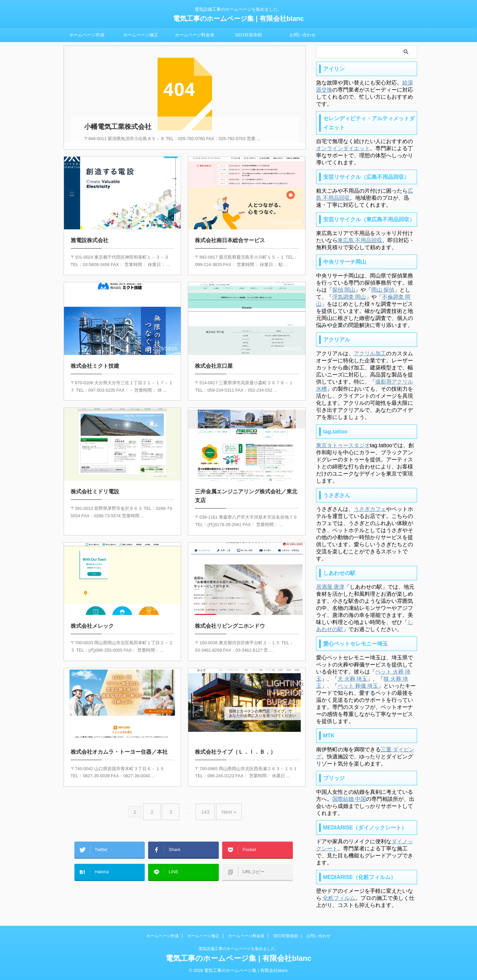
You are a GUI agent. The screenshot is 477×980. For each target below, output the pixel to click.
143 (203, 802)
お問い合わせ (303, 35)
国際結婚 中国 (349, 799)
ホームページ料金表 (195, 35)
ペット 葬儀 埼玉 (358, 686)
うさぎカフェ (370, 509)
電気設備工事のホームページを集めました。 (239, 949)
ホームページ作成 (87, 35)
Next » (224, 802)
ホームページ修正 (141, 35)
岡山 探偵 (383, 290)
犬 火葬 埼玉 (353, 679)
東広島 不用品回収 (360, 240)
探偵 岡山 (344, 290)
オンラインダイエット (343, 148)
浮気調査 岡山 (349, 297)
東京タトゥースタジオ (343, 445)
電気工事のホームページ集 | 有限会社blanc (238, 19)
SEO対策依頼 (248, 35)
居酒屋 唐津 (330, 587)
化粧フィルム (339, 898)
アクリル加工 (370, 353)
